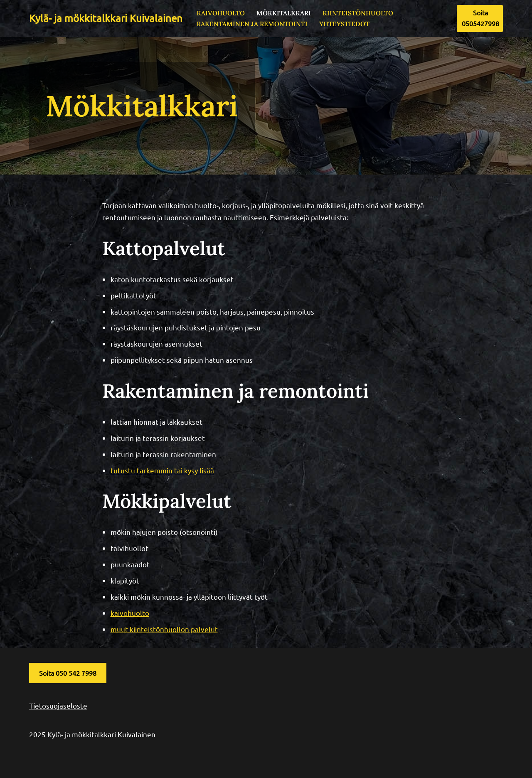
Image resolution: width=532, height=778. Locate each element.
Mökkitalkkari (284, 13)
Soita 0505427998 (480, 18)
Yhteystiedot (344, 24)
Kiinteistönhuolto (358, 13)
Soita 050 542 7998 (68, 673)
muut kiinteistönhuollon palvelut (164, 629)
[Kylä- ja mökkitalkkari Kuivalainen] (106, 18)
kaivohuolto (130, 613)
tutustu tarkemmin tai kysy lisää (162, 470)
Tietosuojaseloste (58, 705)
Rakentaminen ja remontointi (252, 24)
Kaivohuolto (221, 13)
